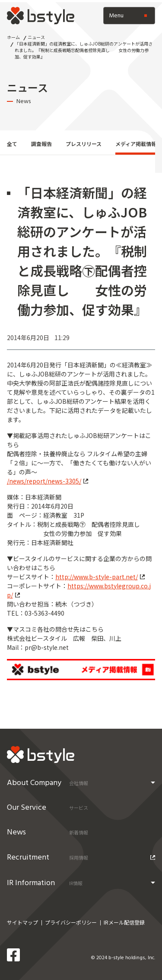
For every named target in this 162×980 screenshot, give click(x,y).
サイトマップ (22, 922)
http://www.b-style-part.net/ (100, 577)
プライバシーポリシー (71, 922)
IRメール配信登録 (124, 922)
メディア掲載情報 (136, 144)
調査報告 (41, 144)
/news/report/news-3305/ (48, 481)
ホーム (13, 37)
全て (12, 144)
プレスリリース (84, 144)
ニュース (36, 37)
